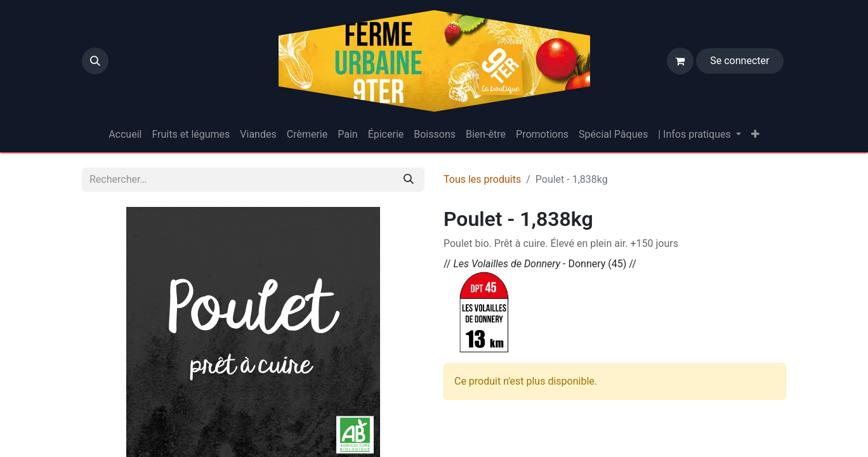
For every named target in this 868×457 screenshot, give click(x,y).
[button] (95, 61)
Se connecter (740, 61)
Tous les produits (482, 179)
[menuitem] (125, 135)
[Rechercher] (409, 180)
